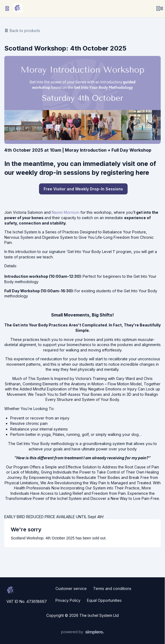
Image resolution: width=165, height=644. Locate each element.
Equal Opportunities (104, 600)
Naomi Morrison (66, 212)
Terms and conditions (112, 588)
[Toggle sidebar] (7, 9)
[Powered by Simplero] (82, 632)
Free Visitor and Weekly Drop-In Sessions (83, 189)
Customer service (71, 588)
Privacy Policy (68, 600)
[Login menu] (160, 9)
